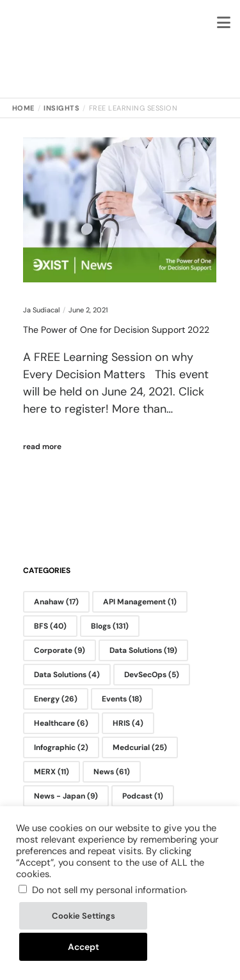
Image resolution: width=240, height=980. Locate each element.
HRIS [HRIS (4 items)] (128, 723)
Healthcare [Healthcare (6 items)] (61, 723)
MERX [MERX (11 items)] (52, 772)
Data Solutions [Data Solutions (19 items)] (143, 650)
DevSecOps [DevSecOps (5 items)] (152, 675)
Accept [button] (84, 947)
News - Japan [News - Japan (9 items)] (66, 796)
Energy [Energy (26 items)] (56, 699)
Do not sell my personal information (109, 890)
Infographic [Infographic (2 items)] (61, 747)
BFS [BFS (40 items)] (50, 626)
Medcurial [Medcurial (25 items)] (140, 747)
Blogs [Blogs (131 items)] (110, 626)
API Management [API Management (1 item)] (140, 602)
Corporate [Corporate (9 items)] (60, 650)
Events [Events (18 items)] (122, 699)
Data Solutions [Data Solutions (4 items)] (67, 675)
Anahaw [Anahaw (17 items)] (56, 602)
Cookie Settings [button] (84, 916)
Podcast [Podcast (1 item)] (143, 796)
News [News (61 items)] (112, 772)
